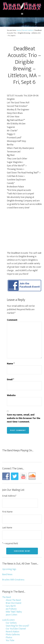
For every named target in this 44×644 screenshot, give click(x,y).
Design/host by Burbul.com (22, 633)
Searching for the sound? (17, 591)
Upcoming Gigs (9, 534)
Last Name (7, 493)
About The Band (13, 565)
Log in (22, 640)
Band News (7, 540)
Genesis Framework (17, 638)
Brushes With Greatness (13, 545)
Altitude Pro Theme (30, 636)
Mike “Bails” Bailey (14, 577)
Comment (12, 285)
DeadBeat (22, 6)
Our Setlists (11, 588)
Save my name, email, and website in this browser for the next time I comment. (24, 383)
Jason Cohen (11, 580)
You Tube (10, 606)
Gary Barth (11, 571)
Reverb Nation (12, 597)
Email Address (9, 461)
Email (11, 345)
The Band (7, 562)
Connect (6, 611)
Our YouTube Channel (16, 594)
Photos (9, 603)
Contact (9, 614)
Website (11, 361)
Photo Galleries (13, 600)
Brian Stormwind (13, 568)
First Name (7, 477)
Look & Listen (8, 585)
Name (11, 329)
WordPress (32, 638)
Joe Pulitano (11, 574)
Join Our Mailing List (15, 617)
